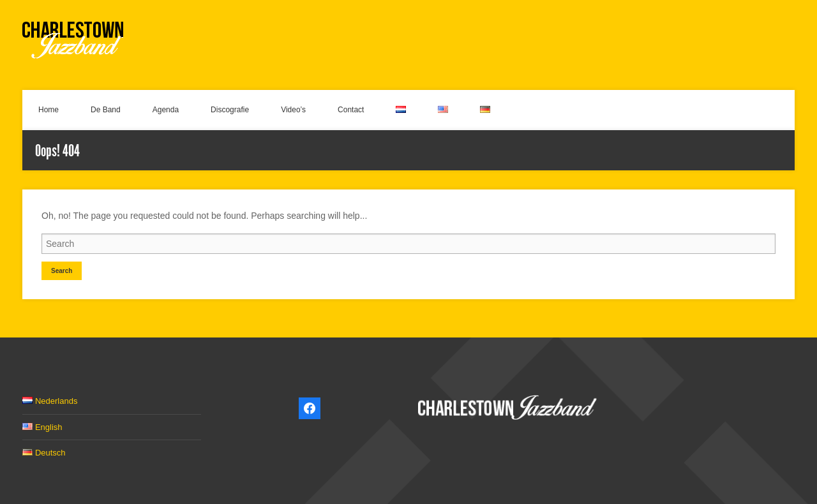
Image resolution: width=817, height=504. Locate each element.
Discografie (230, 110)
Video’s (293, 110)
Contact (351, 110)
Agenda (166, 110)
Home (49, 110)
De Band (106, 110)
